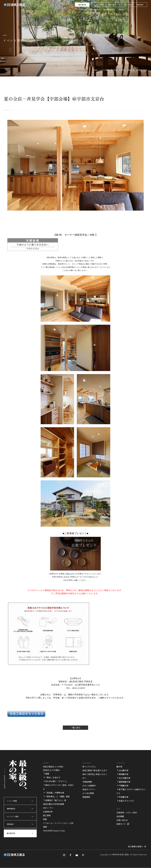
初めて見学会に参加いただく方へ (95, 776)
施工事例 (47, 815)
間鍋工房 (69, 574)
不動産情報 (87, 782)
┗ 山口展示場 (122, 770)
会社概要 (120, 816)
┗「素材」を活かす (52, 777)
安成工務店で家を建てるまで (95, 770)
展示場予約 (82, 5)
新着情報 (86, 797)
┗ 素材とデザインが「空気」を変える (58, 787)
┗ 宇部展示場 (122, 797)
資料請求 (140, 5)
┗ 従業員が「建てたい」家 (55, 800)
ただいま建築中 (89, 786)
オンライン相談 (126, 5)
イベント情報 (99, 5)
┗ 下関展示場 (122, 786)
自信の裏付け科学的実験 (53, 804)
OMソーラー (48, 808)
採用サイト (121, 824)
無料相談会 (112, 5)
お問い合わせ (122, 820)
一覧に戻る (75, 728)
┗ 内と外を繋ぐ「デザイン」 (56, 781)
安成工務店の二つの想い (53, 767)
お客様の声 (48, 812)
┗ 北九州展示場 (123, 778)
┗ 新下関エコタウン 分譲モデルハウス (131, 791)
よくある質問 (88, 793)
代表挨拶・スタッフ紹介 (127, 813)
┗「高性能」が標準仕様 (53, 793)
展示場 (119, 767)
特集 (45, 819)
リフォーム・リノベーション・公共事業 (58, 825)
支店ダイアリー (89, 789)
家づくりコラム (89, 767)
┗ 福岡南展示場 (123, 782)
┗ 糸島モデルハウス (125, 801)
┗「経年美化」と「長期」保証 (56, 796)
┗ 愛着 (46, 774)
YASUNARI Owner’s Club (54, 831)
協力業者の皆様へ (136, 846)
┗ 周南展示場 (122, 774)
